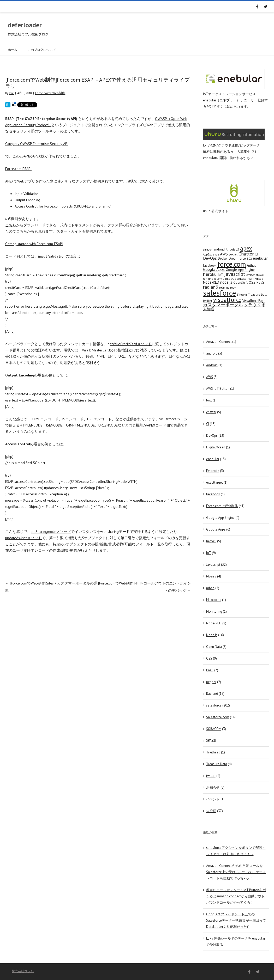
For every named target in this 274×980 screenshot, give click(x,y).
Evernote (213, 471)
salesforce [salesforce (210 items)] (219, 293)
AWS (210, 377)
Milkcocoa (214, 600)
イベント (213, 799)
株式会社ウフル (23, 971)
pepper (211, 682)
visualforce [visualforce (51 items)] (227, 300)
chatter (211, 412)
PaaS (210, 670)
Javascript (213, 565)
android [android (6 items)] (219, 249)
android (212, 353)
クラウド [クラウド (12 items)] (252, 305)
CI (208, 424)
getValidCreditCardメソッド (130, 344)
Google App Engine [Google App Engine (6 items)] (240, 270)
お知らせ (213, 787)
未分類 (211, 811)
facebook (213, 494)
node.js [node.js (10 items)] (226, 282)
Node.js (212, 635)
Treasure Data (217, 764)
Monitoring (214, 611)
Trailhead (213, 752)
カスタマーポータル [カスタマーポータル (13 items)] (223, 305)
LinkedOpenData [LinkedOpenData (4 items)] (235, 279)
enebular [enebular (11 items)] (260, 258)
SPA (209, 741)
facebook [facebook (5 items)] (210, 265)
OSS (209, 658)
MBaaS (211, 576)
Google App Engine (220, 518)
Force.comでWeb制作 (50, 93)
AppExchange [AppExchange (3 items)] (211, 254)
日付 (172, 356)
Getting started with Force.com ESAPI (34, 244)
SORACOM (214, 729)
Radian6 (212, 694)
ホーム (13, 50)
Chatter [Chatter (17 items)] (246, 254)
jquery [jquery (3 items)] (218, 279)
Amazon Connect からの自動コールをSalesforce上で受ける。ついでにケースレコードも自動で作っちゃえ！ (236, 872)
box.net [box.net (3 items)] (233, 254)
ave (11, 93)
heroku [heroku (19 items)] (210, 274)
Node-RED (214, 623)
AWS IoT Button (218, 389)
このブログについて (42, 50)
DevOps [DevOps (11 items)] (210, 258)
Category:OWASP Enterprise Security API (37, 144)
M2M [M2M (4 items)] (251, 279)
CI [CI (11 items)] (257, 254)
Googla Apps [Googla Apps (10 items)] (214, 269)
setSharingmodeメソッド (51, 532)
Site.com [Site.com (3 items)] (242, 295)
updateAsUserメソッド (23, 538)
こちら (11, 225)
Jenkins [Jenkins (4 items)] (208, 279)
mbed (210, 588)
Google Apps (216, 529)
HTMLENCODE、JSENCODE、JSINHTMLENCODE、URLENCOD (68, 425)
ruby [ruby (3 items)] (233, 288)
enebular (213, 459)
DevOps (212, 436)
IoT (209, 553)
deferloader (25, 25)
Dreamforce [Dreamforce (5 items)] (237, 258)
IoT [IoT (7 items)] (220, 275)
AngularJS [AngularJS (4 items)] (232, 249)
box (209, 400)
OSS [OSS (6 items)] (252, 282)
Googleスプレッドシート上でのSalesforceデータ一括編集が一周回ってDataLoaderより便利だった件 (236, 920)
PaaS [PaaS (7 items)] (260, 282)
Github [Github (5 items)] (252, 265)
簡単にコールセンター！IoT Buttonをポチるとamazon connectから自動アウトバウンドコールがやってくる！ (236, 896)
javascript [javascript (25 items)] (235, 274)
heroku (211, 541)
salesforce (214, 705)
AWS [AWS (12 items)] (224, 254)
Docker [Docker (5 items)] (223, 258)
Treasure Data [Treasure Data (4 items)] (258, 294)
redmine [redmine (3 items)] (224, 288)
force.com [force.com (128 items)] (232, 264)
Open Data (214, 647)
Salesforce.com (218, 717)
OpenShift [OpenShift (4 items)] (240, 282)
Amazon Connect (219, 342)
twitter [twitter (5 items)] (208, 301)
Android (212, 365)
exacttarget (215, 482)
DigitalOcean (216, 447)
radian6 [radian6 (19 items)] (211, 287)
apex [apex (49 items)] (246, 248)
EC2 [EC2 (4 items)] (249, 258)
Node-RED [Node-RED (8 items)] (211, 282)
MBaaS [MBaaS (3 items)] (259, 279)
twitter (211, 776)
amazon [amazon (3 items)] (208, 249)
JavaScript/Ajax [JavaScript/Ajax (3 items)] (255, 275)
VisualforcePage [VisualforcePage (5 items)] (254, 301)
